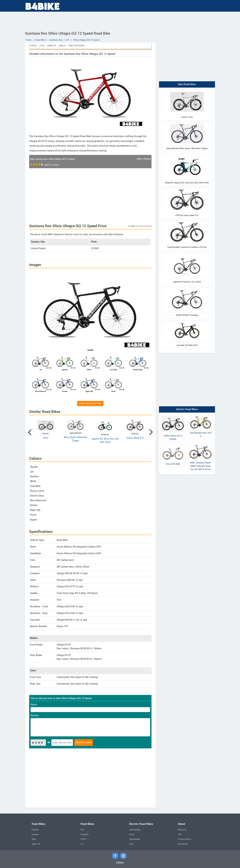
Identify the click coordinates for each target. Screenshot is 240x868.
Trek (131, 844)
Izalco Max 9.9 (135, 438)
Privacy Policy (184, 839)
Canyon (35, 830)
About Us (182, 830)
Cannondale (135, 830)
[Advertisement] (120, 21)
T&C (180, 835)
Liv (82, 844)
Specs (62, 46)
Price (34, 46)
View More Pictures (90, 403)
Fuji (82, 830)
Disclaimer (183, 844)
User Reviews (76, 46)
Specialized (135, 839)
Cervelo (35, 835)
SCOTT (84, 839)
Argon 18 (36, 844)
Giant (132, 835)
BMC (34, 839)
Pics (42, 46)
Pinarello (85, 835)
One (46, 438)
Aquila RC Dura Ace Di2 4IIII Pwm (105, 440)
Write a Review (144, 159)
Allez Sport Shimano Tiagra (76, 439)
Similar (52, 46)
